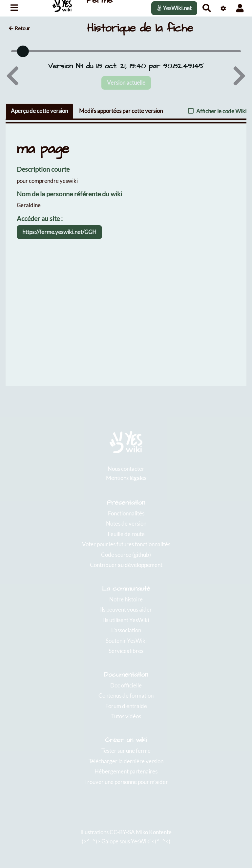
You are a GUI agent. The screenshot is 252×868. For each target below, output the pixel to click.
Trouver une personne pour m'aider (126, 782)
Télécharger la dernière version (126, 761)
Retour (19, 28)
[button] (240, 8)
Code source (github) (126, 555)
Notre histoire (126, 599)
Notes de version (126, 523)
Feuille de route (126, 534)
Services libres (126, 651)
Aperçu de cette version (39, 111)
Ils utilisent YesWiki (126, 620)
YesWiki (141, 841)
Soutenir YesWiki (126, 641)
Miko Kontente (154, 832)
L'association (126, 630)
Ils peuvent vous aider (126, 609)
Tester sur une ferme (126, 751)
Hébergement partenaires (126, 771)
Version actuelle (126, 83)
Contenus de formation (126, 695)
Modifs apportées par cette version (121, 111)
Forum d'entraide (126, 706)
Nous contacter (126, 469)
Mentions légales (126, 478)
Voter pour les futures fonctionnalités (126, 544)
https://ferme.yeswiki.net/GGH (59, 232)
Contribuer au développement (126, 565)
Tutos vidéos (126, 716)
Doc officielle (126, 685)
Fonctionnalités (126, 513)
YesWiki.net (174, 8)
